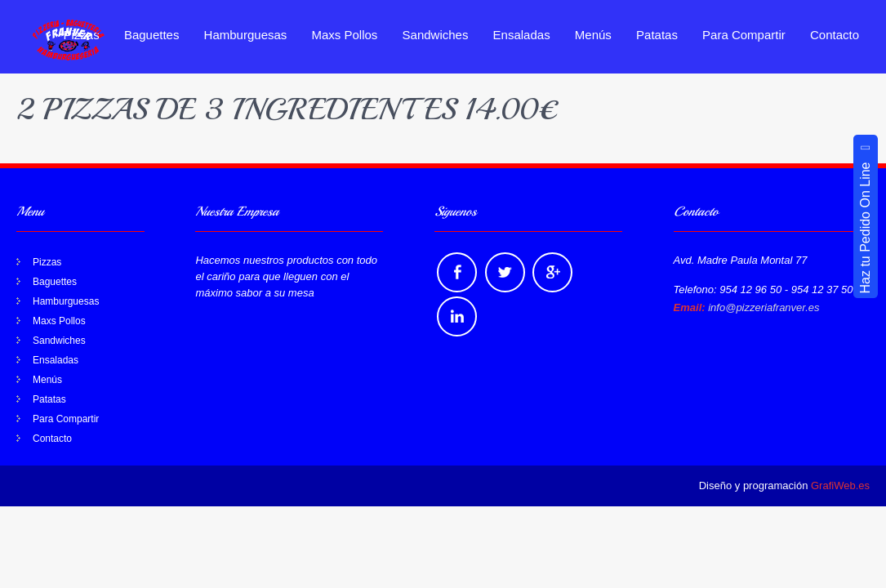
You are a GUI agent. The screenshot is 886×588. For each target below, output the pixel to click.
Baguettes (152, 35)
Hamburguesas (246, 35)
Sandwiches (436, 35)
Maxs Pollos (345, 35)
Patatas (657, 35)
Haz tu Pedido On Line (865, 217)
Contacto (835, 35)
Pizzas (47, 262)
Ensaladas (522, 35)
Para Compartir (744, 35)
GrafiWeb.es (840, 486)
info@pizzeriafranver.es (764, 307)
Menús (593, 35)
